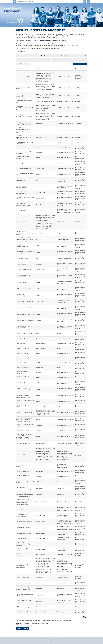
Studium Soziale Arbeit (23, 577)
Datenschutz (45, 639)
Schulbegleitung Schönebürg (25, 522)
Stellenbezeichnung (22, 69)
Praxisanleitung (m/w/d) (23, 471)
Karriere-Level (80, 69)
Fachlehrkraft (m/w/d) (22, 211)
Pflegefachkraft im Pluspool (24, 412)
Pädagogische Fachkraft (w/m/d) (25, 308)
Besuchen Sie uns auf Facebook (25, 1)
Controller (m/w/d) (22, 163)
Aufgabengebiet (62, 69)
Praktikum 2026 (21, 455)
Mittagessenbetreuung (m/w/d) (25, 289)
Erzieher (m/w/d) (21, 181)
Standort (39, 69)
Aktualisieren (80, 64)
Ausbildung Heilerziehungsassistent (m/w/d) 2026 (24, 108)
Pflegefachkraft (21, 339)
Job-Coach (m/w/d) (22, 282)
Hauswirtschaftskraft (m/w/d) (25, 270)
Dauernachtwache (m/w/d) (24, 169)
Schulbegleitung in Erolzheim (25, 509)
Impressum (50, 639)
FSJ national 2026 (21, 222)
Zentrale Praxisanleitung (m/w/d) (25, 612)
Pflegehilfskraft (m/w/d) (23, 430)
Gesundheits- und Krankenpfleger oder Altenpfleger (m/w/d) (25, 233)
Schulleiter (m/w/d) (22, 538)
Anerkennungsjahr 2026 (23, 77)
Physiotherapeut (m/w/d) (23, 444)
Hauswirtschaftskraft (22, 264)
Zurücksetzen (23, 64)
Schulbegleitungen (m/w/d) (24, 534)
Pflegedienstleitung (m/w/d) (24, 333)
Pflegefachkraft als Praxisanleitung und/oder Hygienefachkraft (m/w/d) (23, 396)
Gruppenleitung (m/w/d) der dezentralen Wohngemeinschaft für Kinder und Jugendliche (25, 240)
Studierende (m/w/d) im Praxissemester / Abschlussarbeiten (23, 566)
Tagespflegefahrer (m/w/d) (24, 583)
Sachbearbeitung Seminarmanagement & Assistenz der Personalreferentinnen (25, 495)
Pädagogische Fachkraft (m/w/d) (25, 302)
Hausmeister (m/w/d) (22, 259)
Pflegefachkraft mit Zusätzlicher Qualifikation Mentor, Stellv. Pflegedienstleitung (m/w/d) (25, 420)
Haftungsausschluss (57, 639)
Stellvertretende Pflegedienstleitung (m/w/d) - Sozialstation (24, 544)
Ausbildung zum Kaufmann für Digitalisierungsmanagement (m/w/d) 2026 (25, 137)
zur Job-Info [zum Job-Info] (23, 628)
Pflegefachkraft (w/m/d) (23, 383)
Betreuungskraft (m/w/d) (23, 148)
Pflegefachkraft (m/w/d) (23, 348)
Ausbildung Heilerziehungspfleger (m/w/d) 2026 (24, 117)
